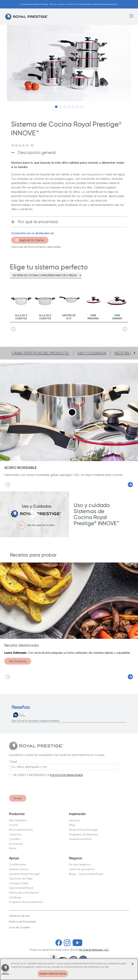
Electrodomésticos (21, 830)
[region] (69, 969)
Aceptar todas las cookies (53, 974)
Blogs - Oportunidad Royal (86, 874)
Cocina (14, 825)
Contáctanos (18, 865)
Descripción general (37, 153)
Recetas (75, 820)
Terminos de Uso (19, 916)
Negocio (76, 858)
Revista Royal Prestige (83, 830)
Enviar (18, 798)
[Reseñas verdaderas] (20, 715)
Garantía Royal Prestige (25, 874)
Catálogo (15, 897)
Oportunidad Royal (21, 888)
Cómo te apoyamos (82, 869)
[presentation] (35, 784)
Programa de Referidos (84, 835)
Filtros (13, 848)
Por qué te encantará (38, 222)
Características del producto (40, 353)
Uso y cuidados (92, 353)
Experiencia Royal (80, 839)
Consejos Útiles (19, 883)
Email (14, 762)
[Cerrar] (133, 964)
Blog (72, 825)
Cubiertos (15, 835)
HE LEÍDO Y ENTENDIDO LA (31, 775)
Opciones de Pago (21, 879)
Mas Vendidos (18, 820)
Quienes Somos (19, 869)
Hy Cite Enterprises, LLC (94, 950)
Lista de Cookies (20, 927)
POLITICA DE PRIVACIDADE (66, 775)
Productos (17, 814)
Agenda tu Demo (30, 240)
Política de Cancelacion (24, 893)
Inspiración (77, 814)
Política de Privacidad (22, 922)
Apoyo (14, 858)
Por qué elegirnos (80, 865)
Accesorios (16, 844)
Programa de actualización (26, 902)
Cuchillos (15, 839)
